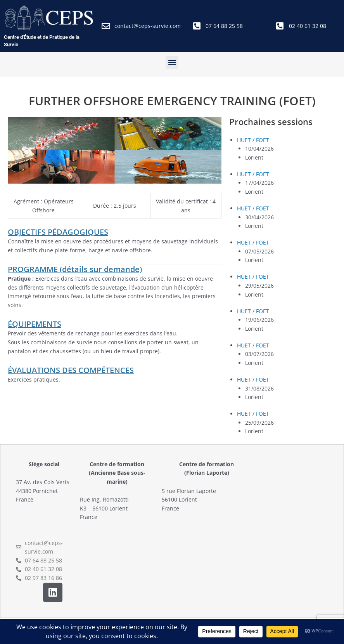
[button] (172, 62)
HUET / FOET (253, 140)
